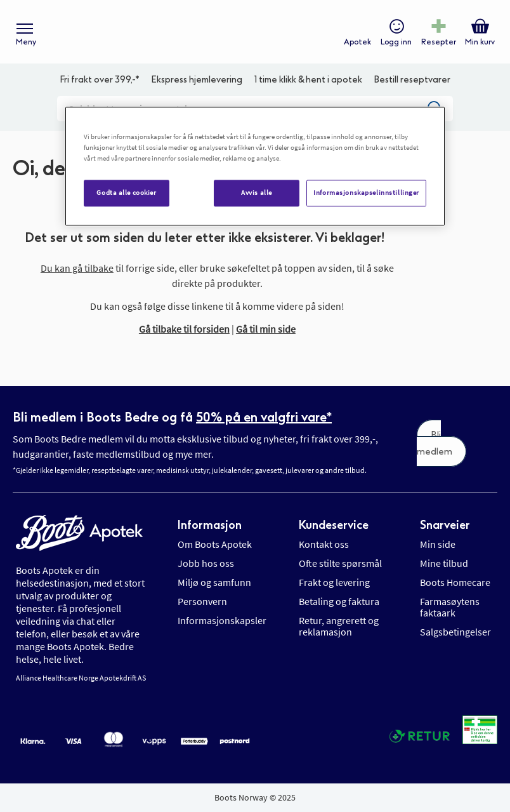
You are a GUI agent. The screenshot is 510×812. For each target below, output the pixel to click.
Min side (438, 544)
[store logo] (249, 32)
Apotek (357, 42)
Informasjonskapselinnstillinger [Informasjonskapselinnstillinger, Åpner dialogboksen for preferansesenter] (366, 192)
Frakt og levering (334, 582)
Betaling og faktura (339, 601)
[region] (255, 166)
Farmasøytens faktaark (450, 607)
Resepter (439, 42)
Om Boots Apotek (215, 544)
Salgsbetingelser (455, 632)
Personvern (202, 601)
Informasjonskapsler (222, 620)
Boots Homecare (455, 582)
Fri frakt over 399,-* (100, 80)
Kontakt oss (324, 544)
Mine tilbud (444, 563)
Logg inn (396, 42)
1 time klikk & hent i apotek (308, 80)
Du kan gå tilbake (77, 268)
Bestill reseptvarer (412, 80)
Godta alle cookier (126, 192)
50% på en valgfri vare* (264, 417)
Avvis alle (257, 192)
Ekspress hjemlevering (197, 80)
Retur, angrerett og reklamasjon (339, 626)
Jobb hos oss (206, 563)
